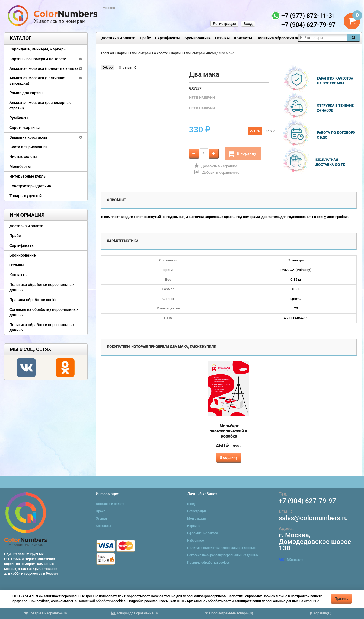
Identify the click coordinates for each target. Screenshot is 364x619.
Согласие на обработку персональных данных (44, 312)
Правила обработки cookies (34, 300)
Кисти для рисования (29, 147)
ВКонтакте (291, 560)
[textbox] (323, 38)
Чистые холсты (23, 157)
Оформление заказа (202, 533)
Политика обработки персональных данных (296, 38)
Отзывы (222, 38)
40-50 (296, 289)
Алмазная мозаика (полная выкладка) (45, 68)
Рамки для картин (26, 93)
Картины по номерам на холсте (38, 59)
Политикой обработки (95, 601)
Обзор (108, 67)
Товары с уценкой (26, 196)
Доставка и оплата (118, 38)
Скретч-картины (25, 128)
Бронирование (198, 38)
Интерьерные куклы (28, 176)
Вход (248, 24)
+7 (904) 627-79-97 (307, 501)
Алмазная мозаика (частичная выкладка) (37, 81)
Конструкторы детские (30, 186)
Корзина (194, 526)
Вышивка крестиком (28, 137)
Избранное (195, 541)
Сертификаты (168, 38)
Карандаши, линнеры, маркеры (38, 49)
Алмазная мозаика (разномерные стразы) (41, 105)
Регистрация (224, 24)
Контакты (243, 38)
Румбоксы (19, 118)
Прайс (145, 38)
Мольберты (20, 166)
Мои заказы (197, 519)
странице (312, 601)
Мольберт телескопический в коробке (229, 431)
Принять (341, 599)
